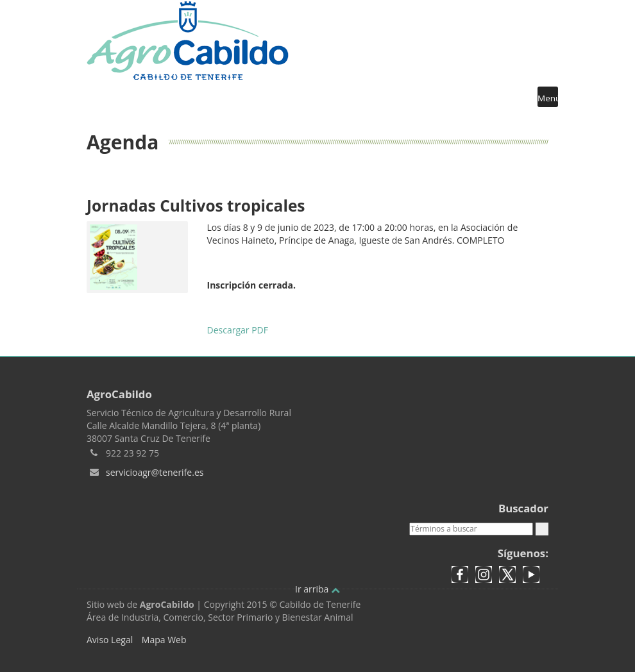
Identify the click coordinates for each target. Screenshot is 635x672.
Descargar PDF (238, 330)
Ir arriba (317, 589)
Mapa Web (164, 640)
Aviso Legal (110, 640)
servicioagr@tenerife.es (155, 472)
